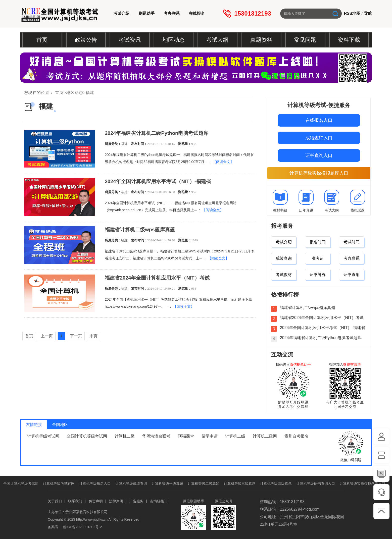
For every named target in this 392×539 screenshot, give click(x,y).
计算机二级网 (265, 436)
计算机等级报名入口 (95, 483)
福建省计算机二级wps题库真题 (140, 230)
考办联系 (172, 13)
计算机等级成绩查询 (131, 483)
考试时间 (352, 242)
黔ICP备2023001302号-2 (82, 527)
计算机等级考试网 (43, 436)
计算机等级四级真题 (276, 483)
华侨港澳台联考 (156, 436)
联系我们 (75, 501)
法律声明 (116, 501)
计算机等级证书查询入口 (316, 483)
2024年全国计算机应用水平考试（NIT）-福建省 (158, 181)
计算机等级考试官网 (59, 483)
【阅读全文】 (223, 162)
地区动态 (75, 93)
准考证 (318, 258)
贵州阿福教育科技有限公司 (86, 512)
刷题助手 (146, 13)
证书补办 (318, 275)
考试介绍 (121, 13)
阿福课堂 (186, 436)
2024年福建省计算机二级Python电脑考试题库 (157, 133)
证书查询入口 (319, 155)
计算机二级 (125, 436)
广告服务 (136, 501)
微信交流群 (352, 364)
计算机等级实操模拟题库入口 (319, 173)
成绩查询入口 (319, 138)
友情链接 (157, 501)
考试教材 (284, 275)
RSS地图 (352, 13)
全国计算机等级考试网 (87, 436)
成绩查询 (284, 258)
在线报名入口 (319, 120)
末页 (93, 336)
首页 (59, 93)
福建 (90, 93)
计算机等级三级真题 (240, 483)
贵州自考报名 (297, 436)
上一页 (47, 336)
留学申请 (210, 436)
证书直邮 (352, 275)
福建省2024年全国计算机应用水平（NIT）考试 (157, 278)
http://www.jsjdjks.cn (92, 519)
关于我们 (55, 501)
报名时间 (318, 242)
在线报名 (197, 13)
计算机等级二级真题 (204, 483)
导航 (368, 13)
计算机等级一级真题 (167, 483)
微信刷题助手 (300, 364)
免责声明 (96, 501)
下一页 (76, 336)
